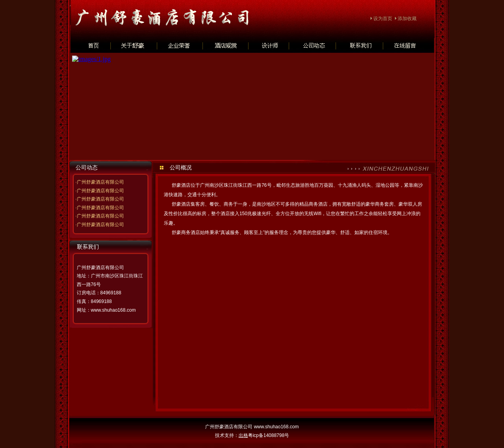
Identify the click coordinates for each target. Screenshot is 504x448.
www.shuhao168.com (113, 310)
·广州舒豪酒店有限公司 (99, 182)
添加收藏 (407, 19)
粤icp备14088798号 (269, 435)
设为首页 (383, 19)
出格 (243, 435)
